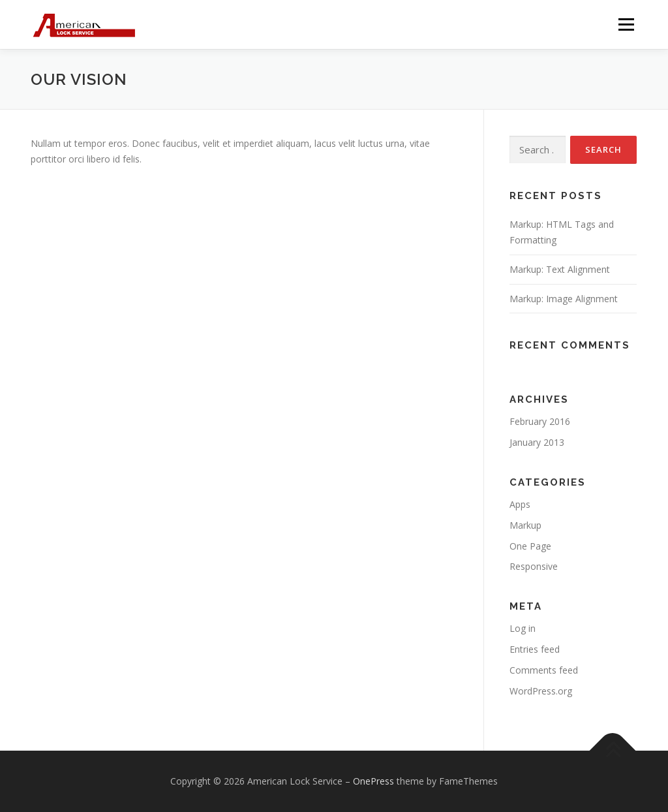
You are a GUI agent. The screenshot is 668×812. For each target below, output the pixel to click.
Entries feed (535, 649)
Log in (523, 628)
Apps (520, 504)
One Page (530, 546)
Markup (525, 525)
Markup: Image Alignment (564, 299)
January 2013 (537, 442)
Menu (626, 24)
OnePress (373, 781)
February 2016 (540, 421)
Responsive (534, 566)
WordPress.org (541, 691)
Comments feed (544, 670)
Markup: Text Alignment (560, 269)
